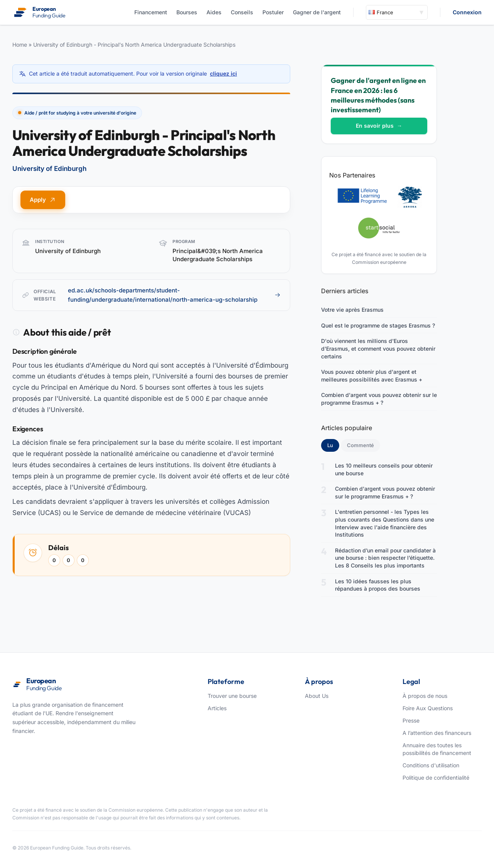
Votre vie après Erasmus (352, 310)
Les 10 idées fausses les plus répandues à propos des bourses (378, 585)
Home (20, 45)
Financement (151, 12)
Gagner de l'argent (317, 12)
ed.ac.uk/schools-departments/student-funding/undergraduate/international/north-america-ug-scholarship (174, 295)
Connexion (467, 12)
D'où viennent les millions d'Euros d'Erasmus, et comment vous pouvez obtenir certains (378, 348)
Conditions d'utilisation (431, 765)
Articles (217, 708)
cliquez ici (223, 73)
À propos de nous (425, 696)
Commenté (360, 445)
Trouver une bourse (232, 696)
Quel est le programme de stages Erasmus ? (378, 325)
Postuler (273, 12)
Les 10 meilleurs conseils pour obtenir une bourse (384, 469)
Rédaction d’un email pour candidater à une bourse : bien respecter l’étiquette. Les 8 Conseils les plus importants (385, 558)
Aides (214, 12)
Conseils (242, 12)
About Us (317, 696)
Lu (333, 445)
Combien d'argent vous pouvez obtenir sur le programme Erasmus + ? (379, 399)
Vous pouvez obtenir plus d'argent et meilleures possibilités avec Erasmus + (372, 376)
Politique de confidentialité (436, 778)
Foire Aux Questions (428, 708)
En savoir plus (379, 126)
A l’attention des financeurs (437, 733)
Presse (411, 720)
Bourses (187, 12)
